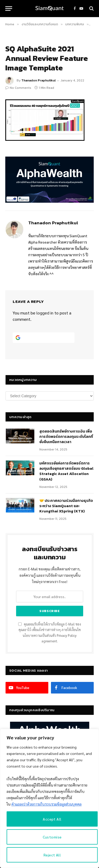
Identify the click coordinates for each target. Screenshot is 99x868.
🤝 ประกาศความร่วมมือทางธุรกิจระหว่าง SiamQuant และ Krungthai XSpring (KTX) (66, 506)
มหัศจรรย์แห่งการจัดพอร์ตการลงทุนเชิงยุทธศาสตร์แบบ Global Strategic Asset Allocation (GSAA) (66, 471)
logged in (45, 313)
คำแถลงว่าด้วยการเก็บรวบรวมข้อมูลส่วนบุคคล (46, 804)
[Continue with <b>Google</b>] (44, 338)
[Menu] (9, 9)
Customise (52, 837)
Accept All (52, 819)
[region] (49, 798)
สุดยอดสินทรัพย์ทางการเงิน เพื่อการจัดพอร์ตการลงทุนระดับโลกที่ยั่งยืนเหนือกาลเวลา (66, 437)
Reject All (52, 855)
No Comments (18, 88)
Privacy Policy (67, 636)
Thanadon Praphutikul (39, 80)
